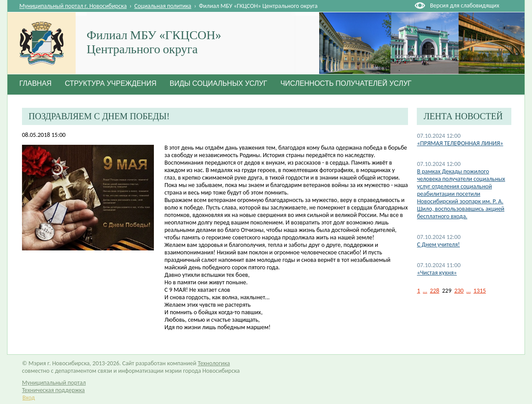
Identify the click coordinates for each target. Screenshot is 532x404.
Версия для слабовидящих (465, 6)
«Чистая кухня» (437, 273)
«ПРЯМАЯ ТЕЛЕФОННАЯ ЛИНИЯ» (460, 143)
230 (459, 291)
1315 (480, 291)
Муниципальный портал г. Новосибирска (73, 6)
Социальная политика (163, 6)
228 (435, 291)
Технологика (214, 363)
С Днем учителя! (438, 244)
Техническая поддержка (53, 390)
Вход (29, 398)
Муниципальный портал (54, 383)
